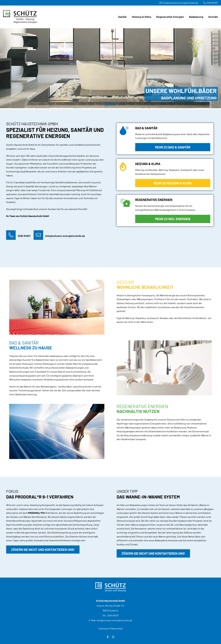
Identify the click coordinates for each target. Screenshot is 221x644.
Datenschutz (117, 629)
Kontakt (213, 17)
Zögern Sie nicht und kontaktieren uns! (43, 550)
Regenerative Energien (170, 17)
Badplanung (196, 17)
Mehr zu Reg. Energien (173, 219)
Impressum (104, 629)
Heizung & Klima (142, 17)
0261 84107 (211, 3)
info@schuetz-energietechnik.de (179, 3)
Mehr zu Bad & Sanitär (173, 147)
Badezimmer (107, 104)
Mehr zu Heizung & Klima (173, 183)
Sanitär (122, 17)
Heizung (111, 104)
